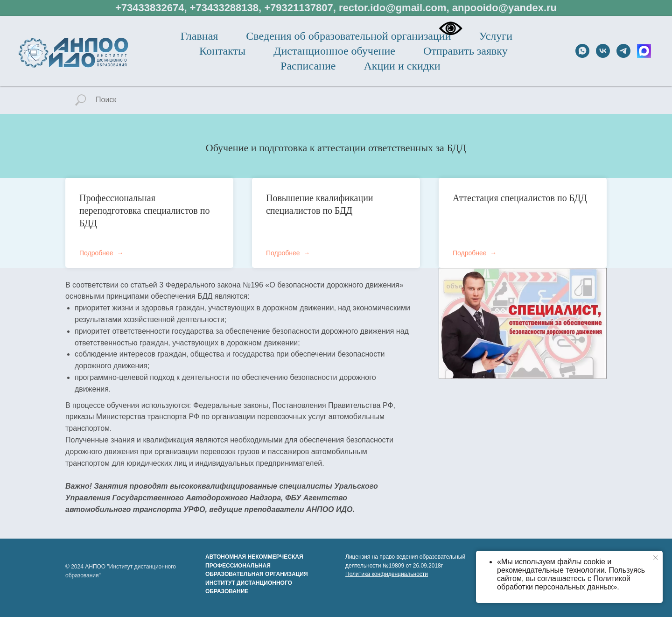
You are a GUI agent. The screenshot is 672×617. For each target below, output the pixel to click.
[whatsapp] (582, 51)
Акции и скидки (402, 66)
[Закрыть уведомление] (656, 558)
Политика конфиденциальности (387, 574)
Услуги (496, 36)
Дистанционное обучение (334, 51)
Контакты (222, 51)
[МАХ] (644, 51)
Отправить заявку (465, 51)
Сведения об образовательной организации (348, 36)
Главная (199, 36)
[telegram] (623, 51)
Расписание (308, 66)
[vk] (603, 51)
